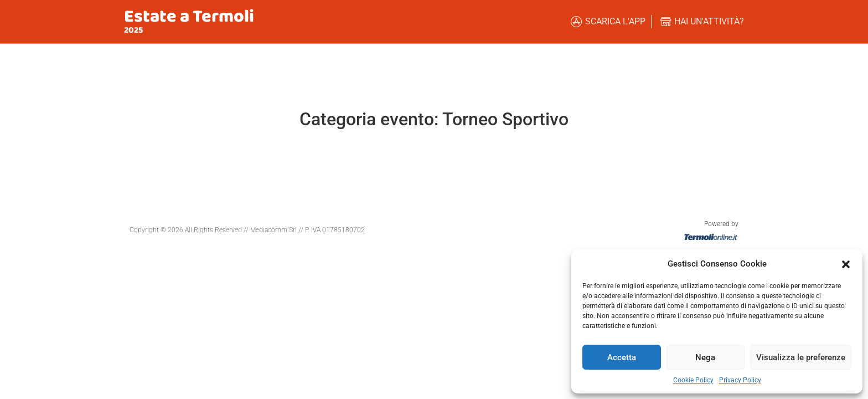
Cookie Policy (693, 380)
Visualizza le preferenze (801, 357)
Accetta (622, 357)
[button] (846, 264)
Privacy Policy (740, 380)
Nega (705, 357)
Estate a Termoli (189, 17)
